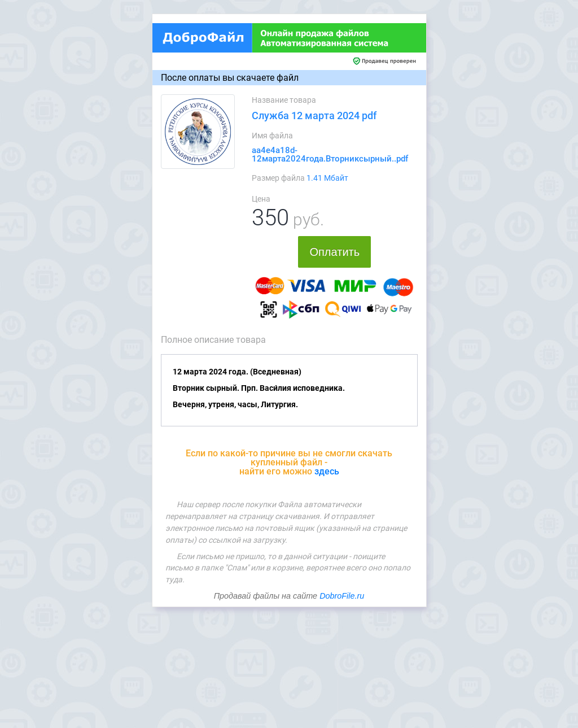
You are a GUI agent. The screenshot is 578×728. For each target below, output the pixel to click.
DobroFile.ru (342, 596)
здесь (327, 471)
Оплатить (334, 252)
